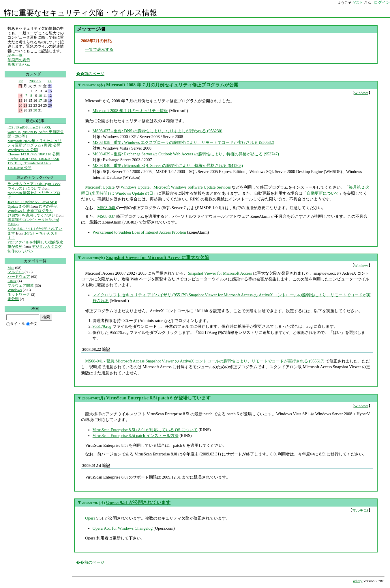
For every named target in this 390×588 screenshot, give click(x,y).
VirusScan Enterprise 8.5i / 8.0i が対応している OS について (145, 430)
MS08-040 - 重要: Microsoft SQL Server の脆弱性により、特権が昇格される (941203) (168, 165)
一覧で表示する (99, 49)
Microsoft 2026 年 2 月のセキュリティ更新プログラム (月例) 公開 (34, 143)
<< (21, 81)
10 (40, 95)
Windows (361, 93)
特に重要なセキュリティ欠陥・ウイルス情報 (80, 13)
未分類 (13, 299)
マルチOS (360, 510)
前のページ (94, 74)
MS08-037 (106, 216)
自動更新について (323, 193)
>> (50, 81)
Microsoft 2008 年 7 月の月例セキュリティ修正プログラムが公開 (172, 85)
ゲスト (358, 3)
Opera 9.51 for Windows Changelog (123, 528)
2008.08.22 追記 (96, 349)
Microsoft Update (100, 187)
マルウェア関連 (21, 285)
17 (40, 100)
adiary (358, 581)
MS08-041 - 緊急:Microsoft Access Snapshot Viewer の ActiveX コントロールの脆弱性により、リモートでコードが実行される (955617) (205, 361)
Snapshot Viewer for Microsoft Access (220, 273)
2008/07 (35, 81)
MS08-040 (107, 208)
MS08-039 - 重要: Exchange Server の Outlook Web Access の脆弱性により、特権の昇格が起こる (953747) (186, 154)
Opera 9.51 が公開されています (138, 502)
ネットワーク (19, 294)
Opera (90, 518)
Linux (12, 281)
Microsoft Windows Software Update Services (192, 187)
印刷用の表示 (19, 60)
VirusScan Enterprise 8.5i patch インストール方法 (136, 436)
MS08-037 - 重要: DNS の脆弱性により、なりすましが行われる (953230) (157, 131)
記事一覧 (15, 55)
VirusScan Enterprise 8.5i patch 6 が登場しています (158, 398)
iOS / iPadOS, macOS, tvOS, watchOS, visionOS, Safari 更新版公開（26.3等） (35, 132)
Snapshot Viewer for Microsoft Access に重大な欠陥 (158, 257)
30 (35, 110)
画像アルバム (19, 64)
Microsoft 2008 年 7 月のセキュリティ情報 (130, 111)
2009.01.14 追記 (96, 466)
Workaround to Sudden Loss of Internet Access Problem (140, 232)
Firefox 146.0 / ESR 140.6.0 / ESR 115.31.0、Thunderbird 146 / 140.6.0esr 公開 (33, 163)
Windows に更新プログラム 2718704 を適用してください (31, 213)
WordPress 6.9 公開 (22, 150)
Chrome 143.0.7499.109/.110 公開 (33, 154)
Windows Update (135, 187)
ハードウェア (19, 277)
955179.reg (102, 326)
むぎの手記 (48, 206)
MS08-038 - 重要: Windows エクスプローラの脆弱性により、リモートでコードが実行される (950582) (183, 142)
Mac (11, 268)
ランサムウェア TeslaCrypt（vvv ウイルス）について (34, 186)
